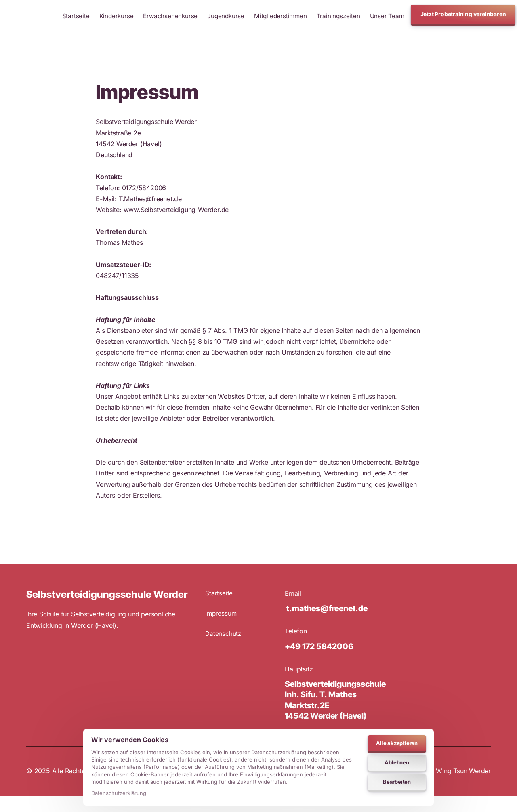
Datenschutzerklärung (119, 793)
